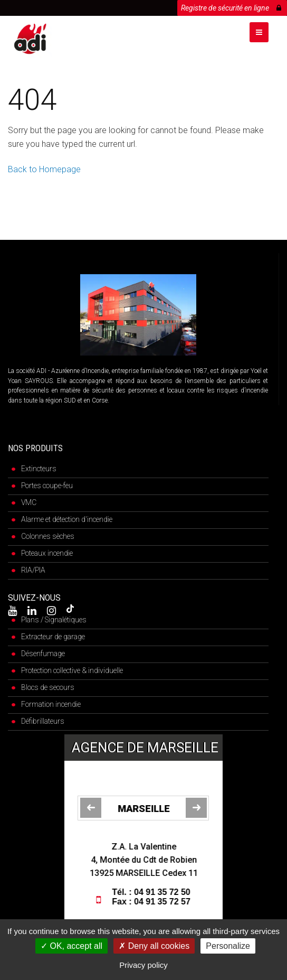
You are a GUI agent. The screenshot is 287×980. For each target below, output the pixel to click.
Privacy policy (143, 965)
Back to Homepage (44, 169)
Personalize (228, 946)
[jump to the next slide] (196, 808)
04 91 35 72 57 (164, 902)
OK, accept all (71, 946)
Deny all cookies (154, 946)
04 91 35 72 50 (164, 892)
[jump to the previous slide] (91, 808)
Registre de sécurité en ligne (231, 6)
